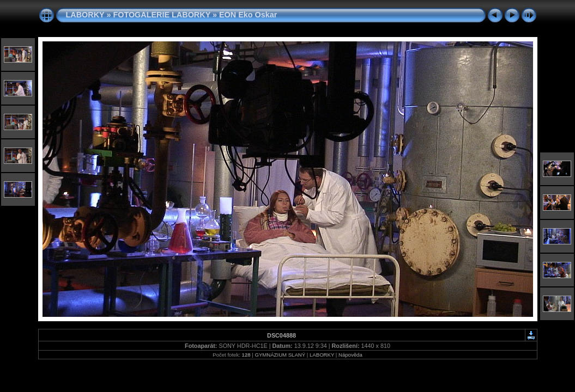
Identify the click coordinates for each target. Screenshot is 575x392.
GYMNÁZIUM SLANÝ (280, 355)
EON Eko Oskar (248, 15)
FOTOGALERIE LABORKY (162, 15)
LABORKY (85, 15)
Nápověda (350, 355)
